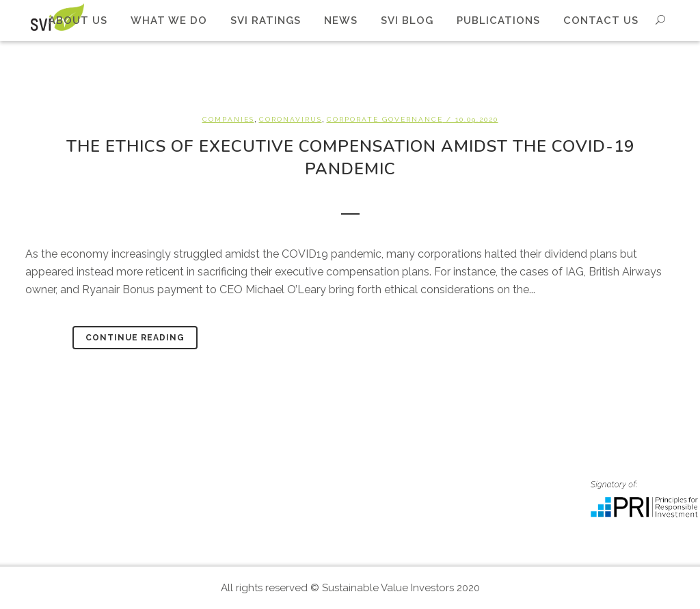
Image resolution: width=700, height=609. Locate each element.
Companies (228, 119)
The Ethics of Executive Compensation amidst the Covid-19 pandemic (350, 158)
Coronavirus (291, 119)
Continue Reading (135, 338)
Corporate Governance (385, 119)
